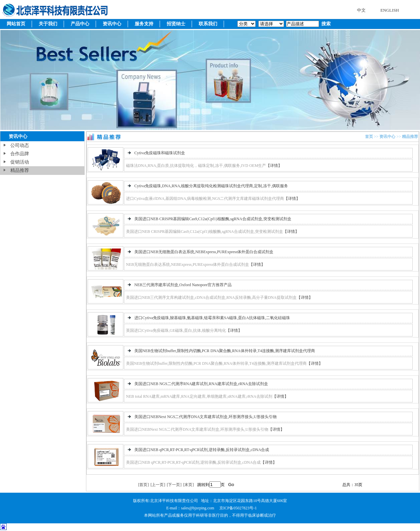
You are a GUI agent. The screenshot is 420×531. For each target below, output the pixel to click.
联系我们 (208, 24)
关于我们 (48, 24)
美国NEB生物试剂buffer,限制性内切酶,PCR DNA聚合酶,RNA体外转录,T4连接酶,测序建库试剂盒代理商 (225, 351)
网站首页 (16, 24)
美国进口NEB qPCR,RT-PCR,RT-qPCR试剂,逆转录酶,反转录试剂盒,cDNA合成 (202, 450)
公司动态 (20, 145)
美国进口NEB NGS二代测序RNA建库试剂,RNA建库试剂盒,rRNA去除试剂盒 (201, 384)
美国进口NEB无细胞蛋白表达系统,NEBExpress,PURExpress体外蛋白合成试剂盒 (204, 252)
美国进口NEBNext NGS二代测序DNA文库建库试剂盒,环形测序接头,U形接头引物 (205, 417)
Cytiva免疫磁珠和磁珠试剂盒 (160, 153)
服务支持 (144, 24)
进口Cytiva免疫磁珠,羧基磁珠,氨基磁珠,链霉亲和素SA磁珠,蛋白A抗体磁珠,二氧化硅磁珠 (212, 318)
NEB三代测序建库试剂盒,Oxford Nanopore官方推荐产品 (183, 285)
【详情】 (274, 166)
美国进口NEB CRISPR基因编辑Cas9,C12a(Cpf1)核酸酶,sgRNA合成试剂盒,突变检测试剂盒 (213, 219)
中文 (361, 10)
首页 (369, 137)
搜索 (325, 24)
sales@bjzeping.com (198, 508)
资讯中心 (112, 24)
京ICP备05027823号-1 (238, 508)
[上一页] (158, 485)
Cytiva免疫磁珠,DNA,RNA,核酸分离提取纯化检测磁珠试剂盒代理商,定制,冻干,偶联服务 (211, 186)
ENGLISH (390, 10)
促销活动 (20, 162)
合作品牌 (20, 154)
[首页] (143, 485)
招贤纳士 (176, 24)
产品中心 (80, 24)
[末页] (188, 485)
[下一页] (174, 485)
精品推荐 (20, 170)
